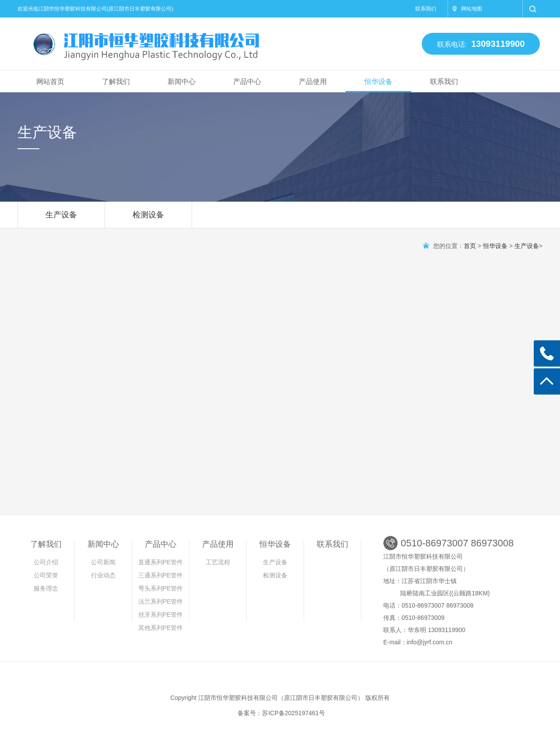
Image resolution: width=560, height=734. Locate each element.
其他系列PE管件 (161, 628)
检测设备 (148, 219)
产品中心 (247, 82)
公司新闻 (103, 562)
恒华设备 (378, 82)
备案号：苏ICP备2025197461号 (281, 713)
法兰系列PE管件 (161, 601)
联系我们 (426, 9)
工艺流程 (218, 562)
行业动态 (103, 575)
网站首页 (50, 82)
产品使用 (313, 82)
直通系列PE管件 (161, 562)
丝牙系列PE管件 (161, 615)
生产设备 (61, 219)
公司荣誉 (46, 575)
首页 (470, 246)
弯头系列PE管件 (161, 588)
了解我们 (116, 82)
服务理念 (46, 588)
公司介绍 (46, 562)
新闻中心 (182, 82)
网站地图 (472, 9)
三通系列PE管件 (161, 575)
